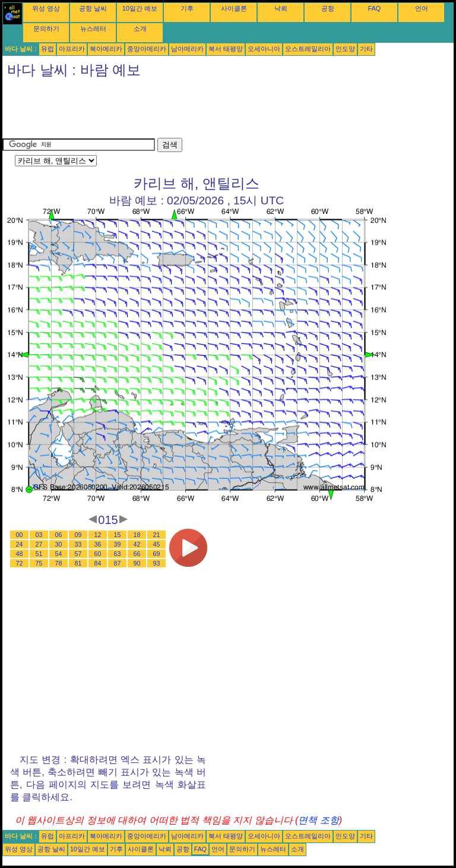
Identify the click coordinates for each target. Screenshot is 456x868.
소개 (140, 29)
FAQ (374, 8)
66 (137, 554)
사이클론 (234, 8)
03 (39, 535)
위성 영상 (46, 8)
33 (78, 544)
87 (118, 563)
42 (137, 544)
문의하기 (46, 29)
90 (137, 563)
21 (157, 535)
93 (157, 563)
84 (98, 563)
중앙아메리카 (147, 49)
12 (98, 535)
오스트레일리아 (308, 49)
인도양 (345, 49)
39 (118, 544)
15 (118, 535)
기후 (187, 8)
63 (118, 554)
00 (20, 535)
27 (39, 544)
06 (59, 535)
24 (20, 544)
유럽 (47, 49)
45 (157, 544)
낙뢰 (281, 8)
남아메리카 (187, 49)
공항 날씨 (93, 8)
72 (20, 563)
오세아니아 (264, 49)
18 (137, 535)
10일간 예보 (140, 8)
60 (98, 554)
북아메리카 (106, 49)
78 (59, 563)
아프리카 (72, 49)
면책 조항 (318, 820)
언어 (422, 8)
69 (157, 554)
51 (39, 554)
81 (78, 563)
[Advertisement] (218, 111)
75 (39, 563)
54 (59, 554)
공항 (328, 8)
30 (59, 544)
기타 (366, 49)
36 (98, 544)
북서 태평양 (226, 49)
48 (20, 554)
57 (78, 554)
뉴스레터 (93, 29)
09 (78, 535)
